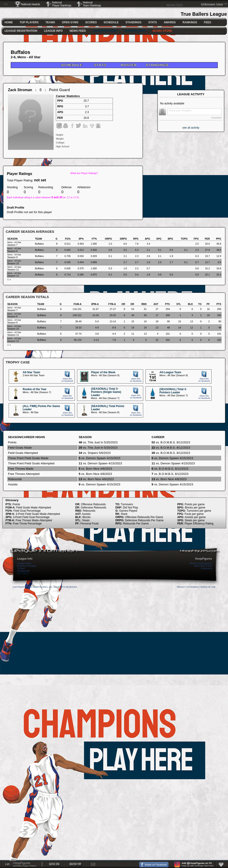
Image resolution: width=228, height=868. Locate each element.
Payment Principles (27, 566)
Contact (21, 568)
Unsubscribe (23, 571)
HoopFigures (204, 559)
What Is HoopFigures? (201, 563)
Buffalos (20, 52)
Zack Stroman (20, 90)
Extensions (206, 568)
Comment (216, 118)
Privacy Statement (188, 587)
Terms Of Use (208, 587)
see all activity (191, 128)
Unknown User (212, 4)
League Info (25, 559)
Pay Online (23, 573)
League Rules (24, 563)
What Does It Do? (203, 566)
